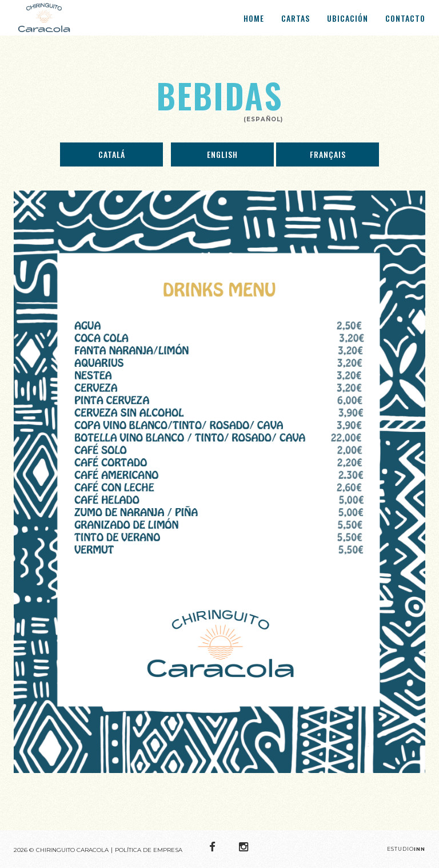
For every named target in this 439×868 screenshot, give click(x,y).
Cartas (296, 24)
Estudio (406, 849)
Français (328, 154)
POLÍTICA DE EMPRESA (149, 850)
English (222, 154)
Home (254, 24)
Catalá (112, 154)
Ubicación (348, 24)
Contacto (405, 24)
